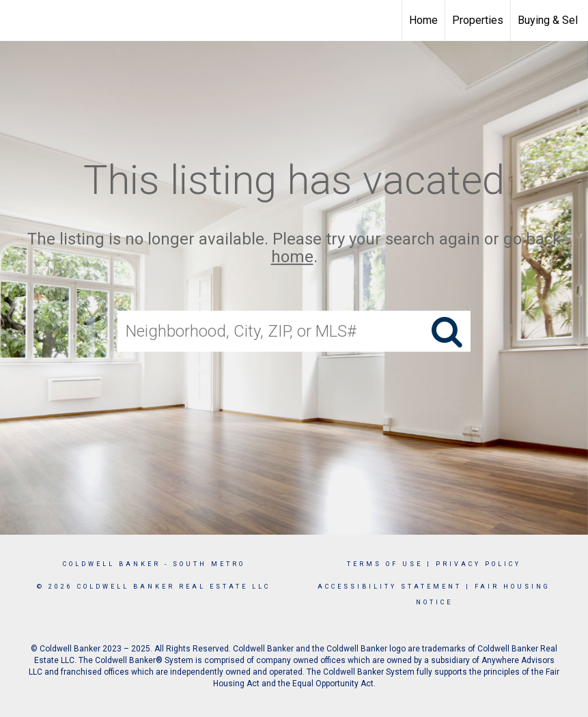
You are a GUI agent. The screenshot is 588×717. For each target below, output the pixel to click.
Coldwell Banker (112, 564)
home (292, 257)
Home (423, 20)
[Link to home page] (17, 20)
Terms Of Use (385, 564)
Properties (478, 20)
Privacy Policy (478, 564)
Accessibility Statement (390, 587)
